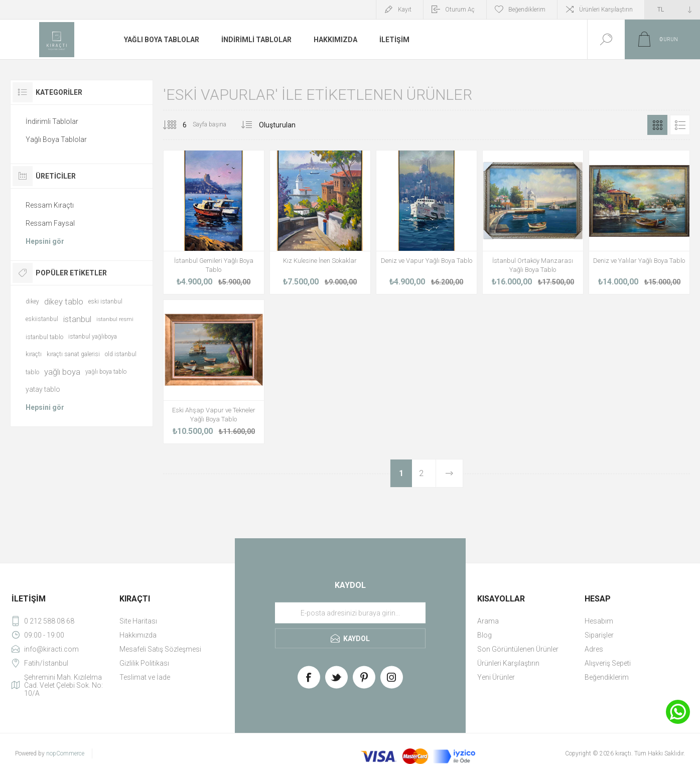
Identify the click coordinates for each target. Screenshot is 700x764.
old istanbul (121, 354)
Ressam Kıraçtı (50, 205)
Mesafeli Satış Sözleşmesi (160, 649)
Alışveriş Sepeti (608, 663)
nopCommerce (65, 753)
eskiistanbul (42, 319)
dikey (32, 301)
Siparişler (599, 635)
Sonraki (449, 473)
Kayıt (405, 10)
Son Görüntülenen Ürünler (518, 649)
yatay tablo (43, 389)
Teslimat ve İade (145, 677)
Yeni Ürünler (496, 677)
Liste (680, 125)
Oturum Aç (460, 10)
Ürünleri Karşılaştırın (606, 10)
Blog (484, 635)
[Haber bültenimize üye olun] (350, 613)
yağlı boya (62, 372)
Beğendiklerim (607, 677)
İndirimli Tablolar (52, 121)
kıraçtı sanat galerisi (73, 354)
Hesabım (599, 621)
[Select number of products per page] (177, 125)
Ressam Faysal (50, 223)
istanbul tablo (44, 337)
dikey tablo (64, 301)
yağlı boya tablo (106, 372)
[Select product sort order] (290, 125)
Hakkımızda (138, 635)
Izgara (657, 125)
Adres (594, 649)
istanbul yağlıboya (93, 337)
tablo (32, 372)
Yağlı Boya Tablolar (56, 139)
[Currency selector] (672, 10)
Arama (488, 621)
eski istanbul (105, 301)
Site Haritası (138, 621)
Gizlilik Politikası (144, 663)
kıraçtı (34, 354)
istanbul (77, 319)
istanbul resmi (115, 319)
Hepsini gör (45, 241)
